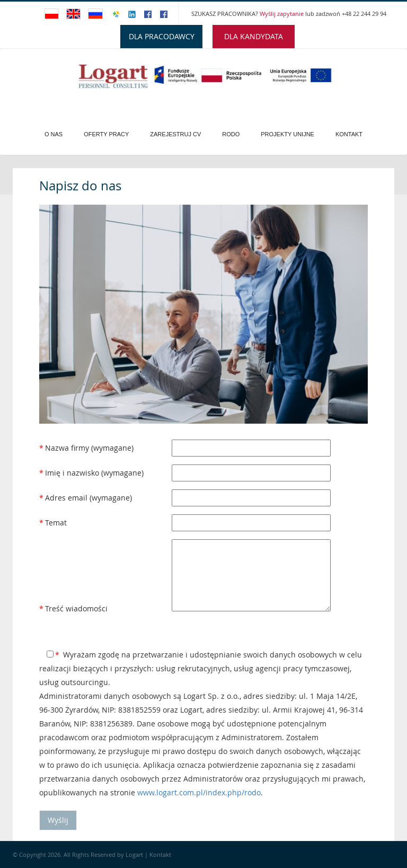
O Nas (54, 134)
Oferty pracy (106, 134)
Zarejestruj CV (175, 134)
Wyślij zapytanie (282, 14)
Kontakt (349, 134)
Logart (135, 854)
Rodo (231, 134)
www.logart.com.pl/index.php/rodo (199, 792)
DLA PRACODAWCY (162, 36)
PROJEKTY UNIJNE (287, 134)
